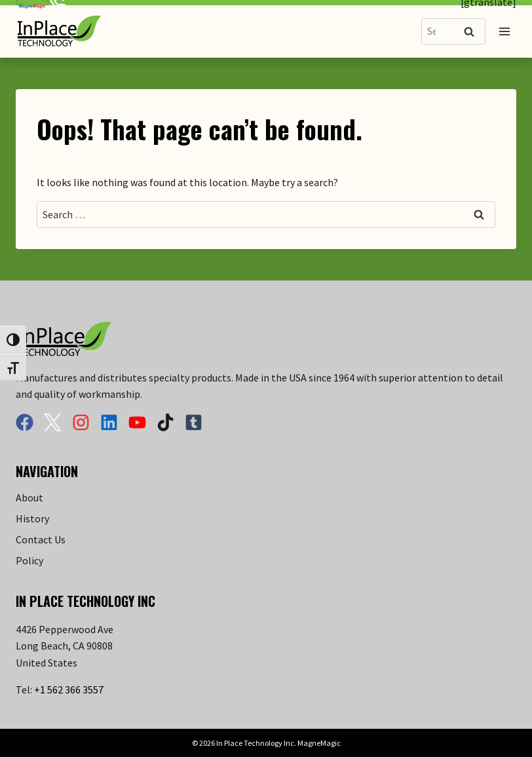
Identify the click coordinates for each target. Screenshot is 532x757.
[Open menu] (504, 31)
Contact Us (41, 539)
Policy (29, 560)
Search (473, 32)
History (32, 518)
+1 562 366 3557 (69, 689)
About (29, 497)
